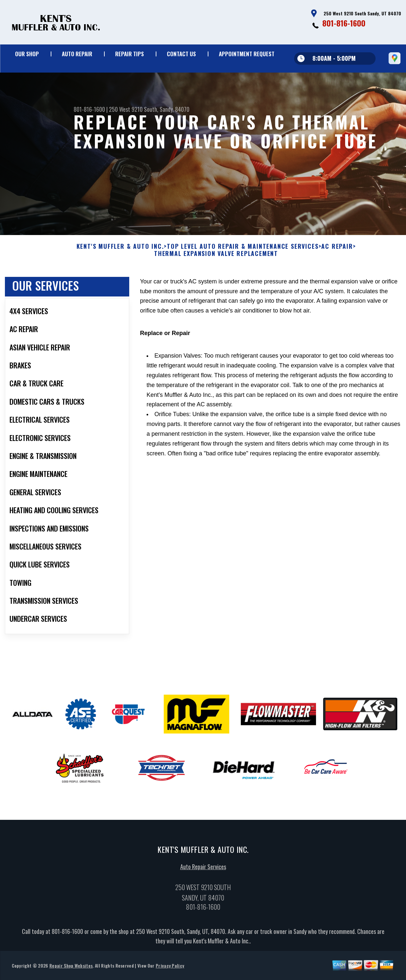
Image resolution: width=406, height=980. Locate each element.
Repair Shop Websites (71, 969)
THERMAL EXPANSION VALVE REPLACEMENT (216, 257)
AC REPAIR (337, 250)
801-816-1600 (344, 23)
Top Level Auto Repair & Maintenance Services (243, 250)
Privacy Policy (170, 969)
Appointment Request (247, 54)
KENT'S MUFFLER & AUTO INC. (120, 250)
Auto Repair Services (203, 870)
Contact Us (181, 54)
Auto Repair (77, 54)
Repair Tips (130, 54)
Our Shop (27, 54)
